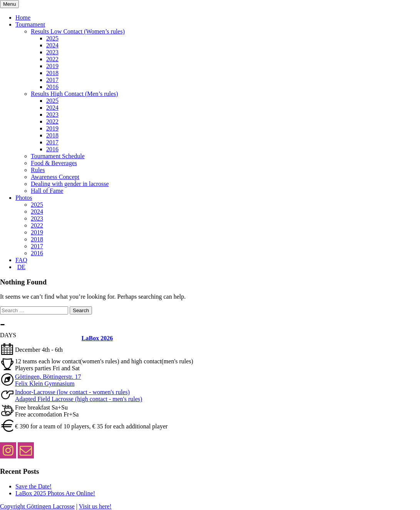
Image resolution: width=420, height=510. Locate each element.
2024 (52, 45)
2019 (52, 66)
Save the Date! (33, 486)
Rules (38, 170)
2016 (52, 87)
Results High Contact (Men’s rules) (74, 94)
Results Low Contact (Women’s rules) (78, 31)
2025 (52, 38)
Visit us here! (95, 506)
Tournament (30, 24)
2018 (52, 73)
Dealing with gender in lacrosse (70, 184)
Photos (24, 198)
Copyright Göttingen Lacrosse (37, 506)
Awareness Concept (55, 177)
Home (23, 18)
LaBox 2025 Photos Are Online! (55, 493)
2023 (52, 52)
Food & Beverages (54, 163)
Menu (9, 4)
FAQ (21, 260)
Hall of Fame (47, 191)
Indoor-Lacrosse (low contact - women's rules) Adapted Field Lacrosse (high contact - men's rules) (79, 395)
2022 (52, 59)
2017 (52, 80)
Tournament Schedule (58, 156)
